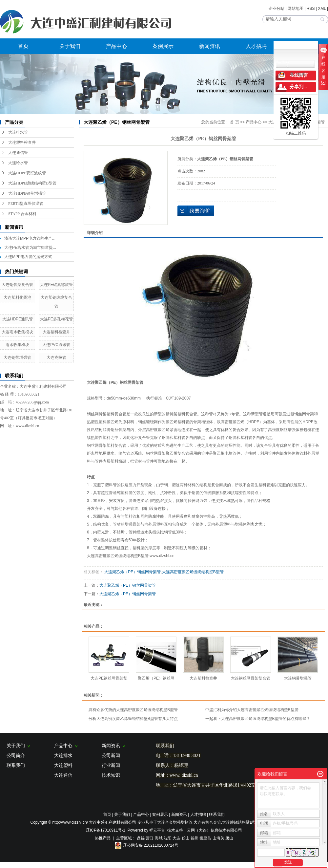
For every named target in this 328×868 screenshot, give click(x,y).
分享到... (298, 87)
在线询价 (196, 211)
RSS (311, 9)
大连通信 (63, 775)
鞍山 (186, 838)
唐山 (229, 838)
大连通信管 (18, 153)
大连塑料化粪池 (17, 297)
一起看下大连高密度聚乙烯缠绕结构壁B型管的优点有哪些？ (258, 719)
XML (322, 9)
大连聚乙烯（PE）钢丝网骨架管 (132, 572)
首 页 (234, 122)
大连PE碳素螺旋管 (56, 285)
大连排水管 (18, 132)
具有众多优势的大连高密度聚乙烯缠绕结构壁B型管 (133, 710)
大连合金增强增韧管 (175, 822)
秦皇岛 (205, 838)
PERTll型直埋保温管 (26, 204)
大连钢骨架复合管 (17, 285)
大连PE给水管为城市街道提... (30, 248)
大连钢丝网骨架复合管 (251, 678)
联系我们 (16, 765)
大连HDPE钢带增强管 (27, 193)
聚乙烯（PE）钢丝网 (156, 678)
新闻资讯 (210, 46)
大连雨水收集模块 (17, 332)
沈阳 (168, 838)
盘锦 (141, 838)
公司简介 (16, 755)
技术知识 (111, 775)
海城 (159, 838)
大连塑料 (63, 765)
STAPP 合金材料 (22, 214)
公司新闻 (111, 755)
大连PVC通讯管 (56, 345)
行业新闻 (111, 765)
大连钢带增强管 (17, 358)
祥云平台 (157, 830)
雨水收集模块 (17, 345)
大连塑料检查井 (22, 142)
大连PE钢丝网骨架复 (109, 678)
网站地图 (296, 9)
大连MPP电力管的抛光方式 (28, 257)
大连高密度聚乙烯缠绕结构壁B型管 (193, 572)
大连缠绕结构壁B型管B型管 (246, 822)
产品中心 (116, 46)
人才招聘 (256, 46)
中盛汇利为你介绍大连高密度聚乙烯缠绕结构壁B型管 (252, 710)
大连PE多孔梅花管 (56, 319)
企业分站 (277, 9)
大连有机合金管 (207, 822)
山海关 (218, 838)
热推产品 (103, 838)
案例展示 (163, 46)
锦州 (195, 838)
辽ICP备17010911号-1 (106, 830)
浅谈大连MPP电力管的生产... (30, 238)
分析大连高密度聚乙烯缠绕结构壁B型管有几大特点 (133, 719)
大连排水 (63, 755)
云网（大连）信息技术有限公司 (215, 830)
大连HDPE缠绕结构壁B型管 (32, 183)
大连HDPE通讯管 (18, 319)
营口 (150, 838)
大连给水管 (18, 163)
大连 (176, 838)
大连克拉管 (56, 358)
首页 (23, 46)
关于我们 (70, 46)
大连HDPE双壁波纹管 (27, 173)
